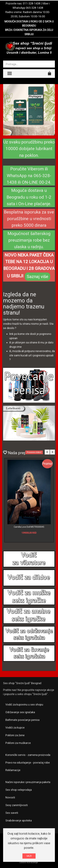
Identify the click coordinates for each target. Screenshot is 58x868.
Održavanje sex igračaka (20, 712)
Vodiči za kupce (15, 728)
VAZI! (29, 856)
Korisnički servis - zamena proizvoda (28, 755)
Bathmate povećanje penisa (22, 720)
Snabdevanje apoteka (19, 820)
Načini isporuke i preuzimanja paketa (28, 782)
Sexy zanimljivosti (17, 805)
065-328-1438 (34, 8)
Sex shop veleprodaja (19, 790)
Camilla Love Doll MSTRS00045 (29, 527)
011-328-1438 (32, 3)
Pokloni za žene (15, 735)
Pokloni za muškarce (18, 743)
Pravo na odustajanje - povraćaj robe (28, 763)
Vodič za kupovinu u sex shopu (24, 704)
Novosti (10, 797)
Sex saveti (12, 813)
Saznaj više (38, 277)
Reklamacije (13, 770)
